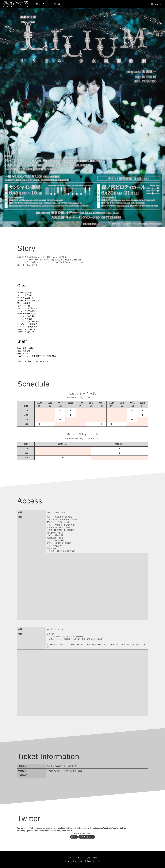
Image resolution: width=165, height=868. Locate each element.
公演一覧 (56, 4)
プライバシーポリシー (76, 858)
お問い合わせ (92, 858)
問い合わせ (156, 4)
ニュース (40, 4)
